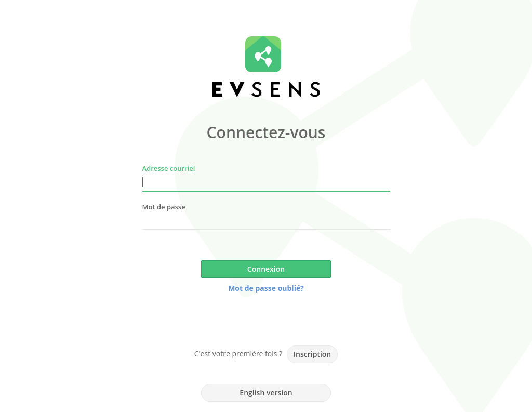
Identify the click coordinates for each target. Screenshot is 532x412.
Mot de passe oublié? (266, 288)
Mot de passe (164, 207)
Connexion (266, 269)
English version (266, 393)
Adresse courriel (169, 168)
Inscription (312, 354)
